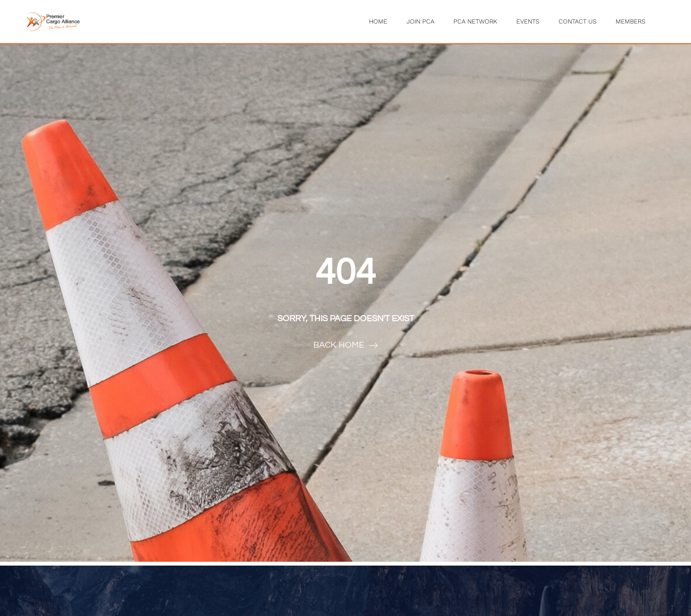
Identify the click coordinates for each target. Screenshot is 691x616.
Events (528, 21)
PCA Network (475, 21)
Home (378, 21)
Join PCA (420, 21)
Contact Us (578, 21)
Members (631, 21)
